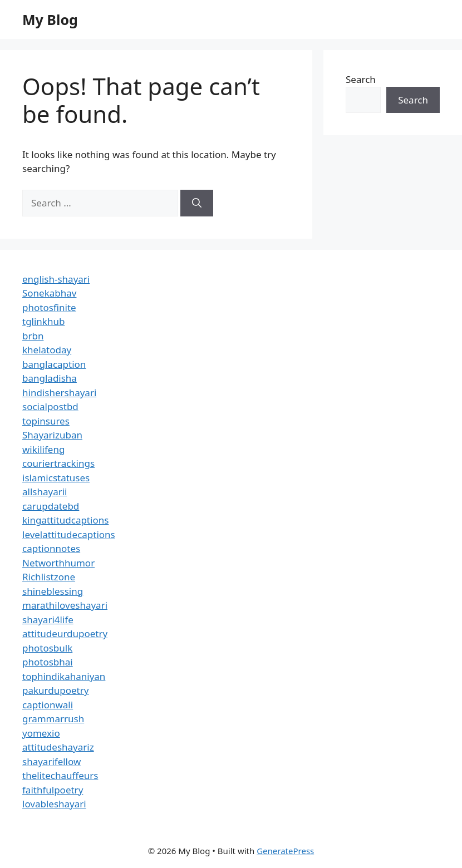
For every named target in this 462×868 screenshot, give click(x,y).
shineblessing (53, 591)
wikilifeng (43, 449)
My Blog (50, 19)
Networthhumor (58, 563)
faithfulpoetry (53, 790)
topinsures (46, 421)
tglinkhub (43, 321)
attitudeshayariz (58, 747)
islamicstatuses (56, 478)
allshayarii (45, 492)
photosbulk (47, 648)
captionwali (48, 705)
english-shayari (56, 279)
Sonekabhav (49, 293)
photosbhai (48, 662)
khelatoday (47, 350)
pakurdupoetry (55, 690)
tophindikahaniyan (64, 676)
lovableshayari (54, 804)
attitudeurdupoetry (65, 633)
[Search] (197, 203)
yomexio (41, 733)
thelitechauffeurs (60, 775)
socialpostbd (50, 406)
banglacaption (54, 364)
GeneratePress (285, 851)
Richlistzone (49, 577)
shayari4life (48, 620)
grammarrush (53, 719)
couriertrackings (58, 463)
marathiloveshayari (65, 605)
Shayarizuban (52, 435)
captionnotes (51, 548)
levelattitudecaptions (69, 534)
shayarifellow (51, 761)
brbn (33, 336)
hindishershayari (59, 393)
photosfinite (49, 307)
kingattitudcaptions (65, 520)
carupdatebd (51, 506)
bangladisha (50, 378)
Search (361, 79)
